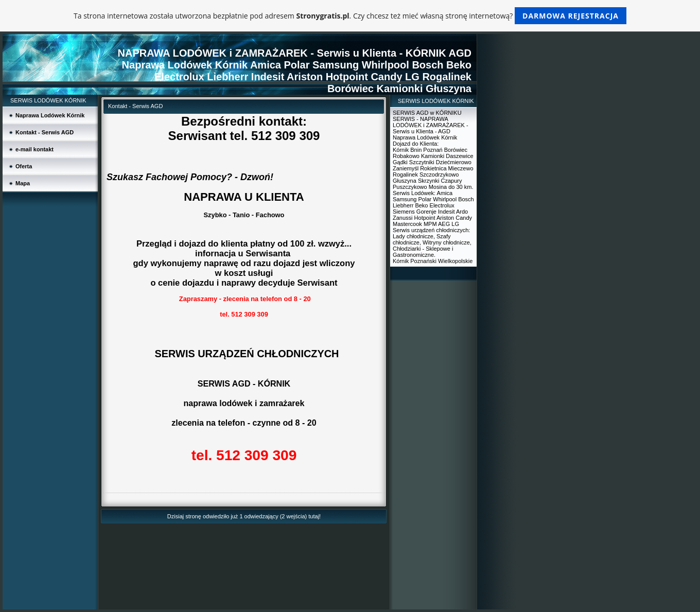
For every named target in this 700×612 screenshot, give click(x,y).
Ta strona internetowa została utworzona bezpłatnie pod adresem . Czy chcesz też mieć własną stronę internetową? (350, 16)
